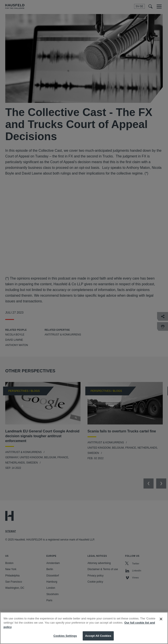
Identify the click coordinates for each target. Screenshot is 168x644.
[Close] (161, 619)
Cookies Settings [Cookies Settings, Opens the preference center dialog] (65, 636)
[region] (84, 628)
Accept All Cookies (98, 636)
